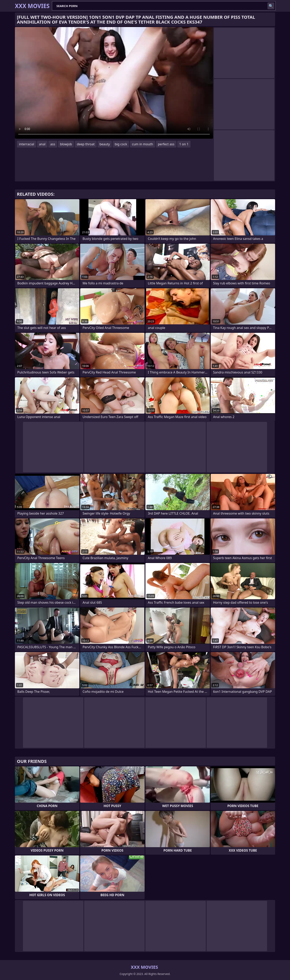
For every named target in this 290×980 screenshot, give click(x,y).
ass (53, 144)
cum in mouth (142, 144)
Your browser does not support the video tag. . (114, 83)
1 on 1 (184, 144)
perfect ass (166, 144)
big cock (121, 144)
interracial (27, 144)
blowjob (66, 144)
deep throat (86, 144)
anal (42, 144)
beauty (105, 144)
